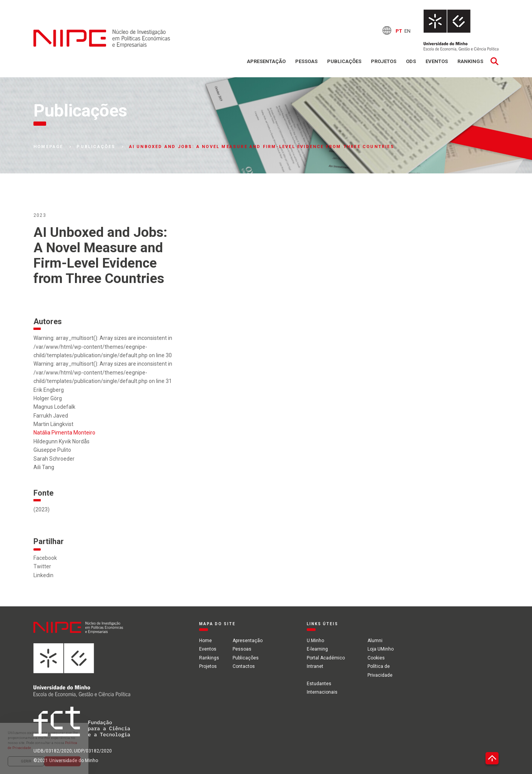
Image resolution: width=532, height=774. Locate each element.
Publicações (344, 61)
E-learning (317, 649)
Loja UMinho (381, 649)
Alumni (375, 641)
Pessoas (306, 61)
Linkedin (43, 575)
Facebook (45, 558)
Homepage (48, 147)
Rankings (470, 61)
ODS (411, 61)
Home (205, 641)
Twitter (42, 566)
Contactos (244, 666)
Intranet (315, 666)
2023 (40, 215)
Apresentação (266, 61)
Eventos (437, 61)
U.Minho (315, 641)
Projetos (384, 61)
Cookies (376, 658)
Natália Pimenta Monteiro (64, 433)
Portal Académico (326, 658)
